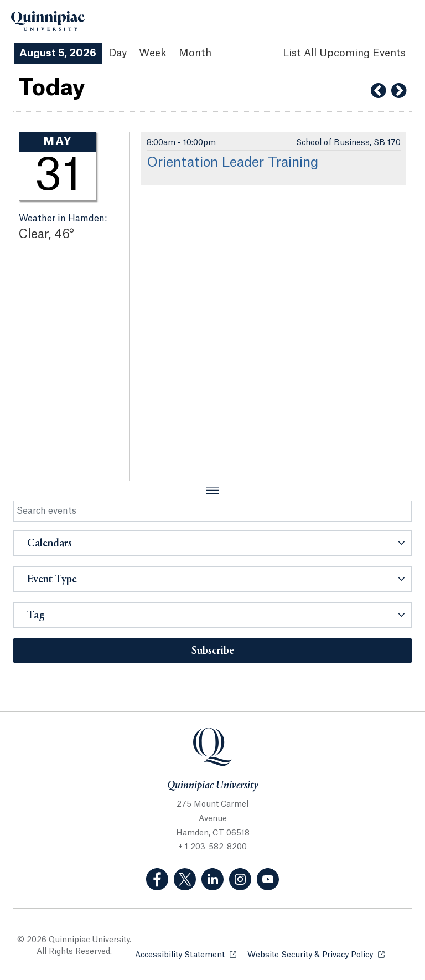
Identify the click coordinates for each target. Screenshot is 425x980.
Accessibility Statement (186, 954)
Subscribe (213, 651)
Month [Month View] (195, 53)
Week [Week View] (153, 53)
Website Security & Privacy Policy (316, 954)
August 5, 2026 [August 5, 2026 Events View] (58, 53)
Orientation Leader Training (232, 163)
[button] (212, 543)
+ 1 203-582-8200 (212, 847)
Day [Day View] (118, 53)
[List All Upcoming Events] (344, 53)
